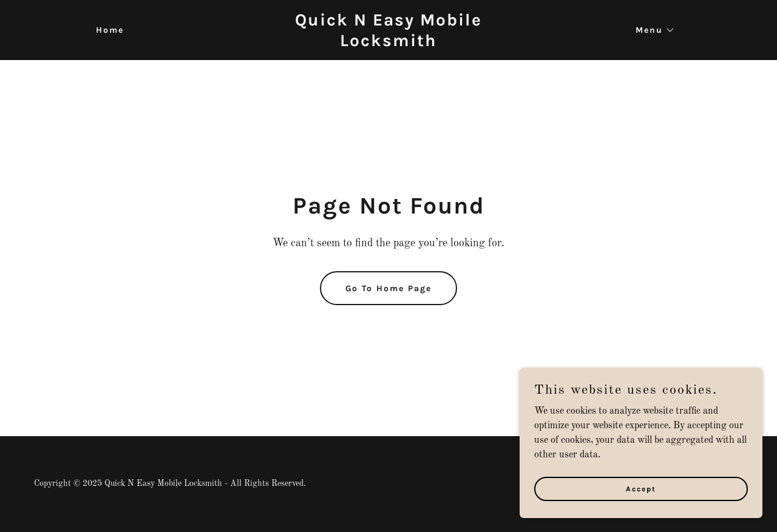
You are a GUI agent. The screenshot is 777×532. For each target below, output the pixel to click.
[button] (651, 30)
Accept (641, 488)
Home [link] (110, 30)
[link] (389, 44)
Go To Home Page (388, 288)
